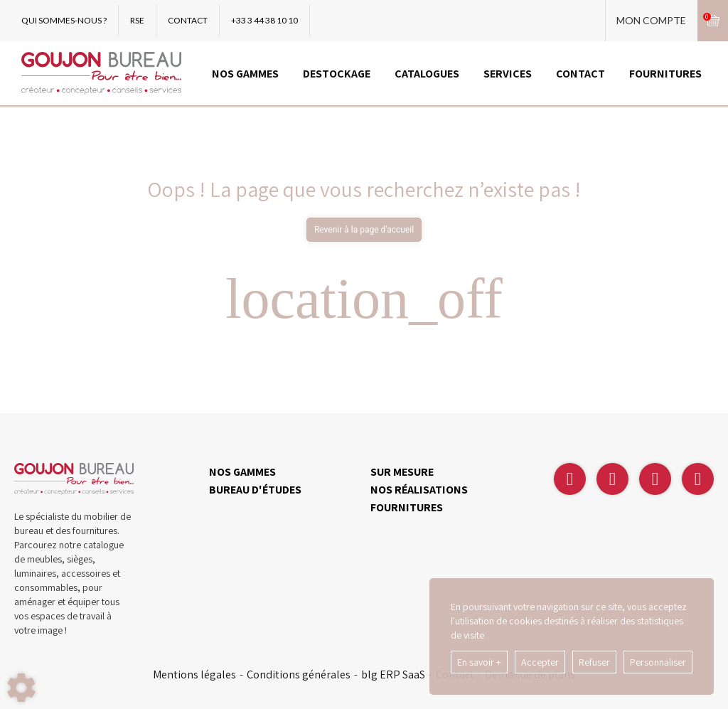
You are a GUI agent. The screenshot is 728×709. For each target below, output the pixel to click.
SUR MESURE (402, 472)
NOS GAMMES (245, 74)
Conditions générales (299, 675)
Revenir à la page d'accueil (364, 230)
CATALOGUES (427, 74)
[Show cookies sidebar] (21, 688)
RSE (137, 20)
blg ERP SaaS (393, 675)
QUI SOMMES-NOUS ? (64, 20)
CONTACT (188, 20)
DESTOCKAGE (337, 74)
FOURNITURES (665, 74)
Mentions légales (194, 675)
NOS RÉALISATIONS (419, 490)
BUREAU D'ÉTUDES (255, 490)
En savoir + (479, 662)
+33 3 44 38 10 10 (264, 20)
